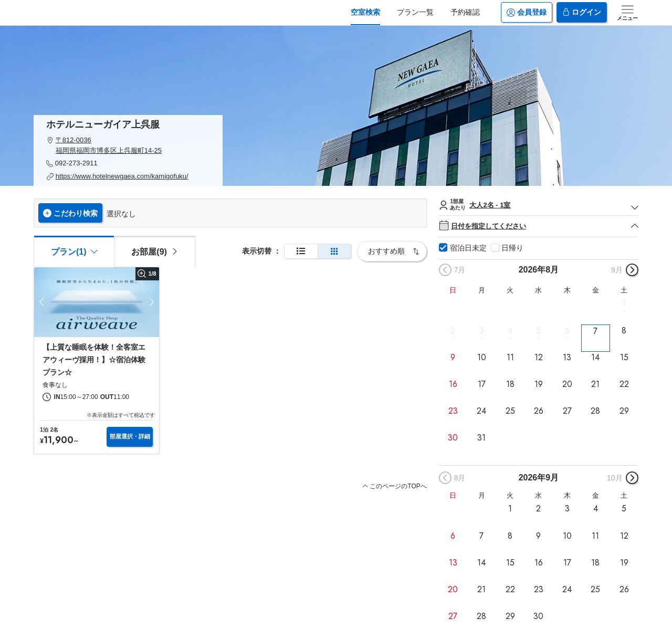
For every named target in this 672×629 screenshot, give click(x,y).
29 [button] (624, 411)
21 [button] (595, 384)
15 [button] (624, 358)
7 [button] (595, 331)
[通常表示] (301, 251)
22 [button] (624, 384)
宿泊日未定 (468, 248)
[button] (128, 145)
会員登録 (527, 12)
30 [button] (453, 438)
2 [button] (453, 330)
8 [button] (624, 330)
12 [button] (539, 358)
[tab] (154, 251)
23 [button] (453, 411)
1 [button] (624, 303)
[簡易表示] (334, 251)
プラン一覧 (415, 12)
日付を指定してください (539, 226)
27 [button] (567, 411)
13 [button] (567, 358)
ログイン (582, 12)
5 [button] (538, 330)
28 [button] (595, 411)
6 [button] (567, 330)
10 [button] (482, 358)
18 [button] (510, 384)
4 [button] (510, 330)
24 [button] (481, 411)
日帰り (512, 248)
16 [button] (453, 384)
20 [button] (567, 384)
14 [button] (595, 358)
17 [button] (482, 384)
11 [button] (510, 358)
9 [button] (453, 358)
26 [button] (539, 411)
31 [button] (481, 438)
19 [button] (539, 384)
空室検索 (365, 12)
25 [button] (510, 411)
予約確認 (465, 12)
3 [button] (482, 330)
